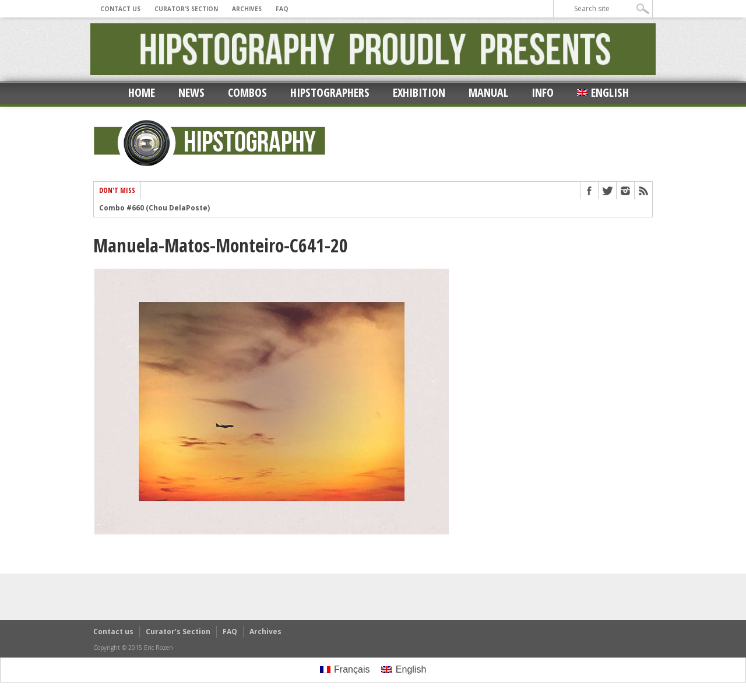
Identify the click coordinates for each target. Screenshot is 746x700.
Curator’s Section (186, 9)
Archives (247, 9)
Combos (247, 92)
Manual (488, 92)
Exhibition (419, 92)
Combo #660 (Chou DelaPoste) (154, 208)
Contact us (120, 9)
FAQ (282, 9)
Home (142, 92)
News (191, 92)
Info (543, 92)
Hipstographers (330, 92)
